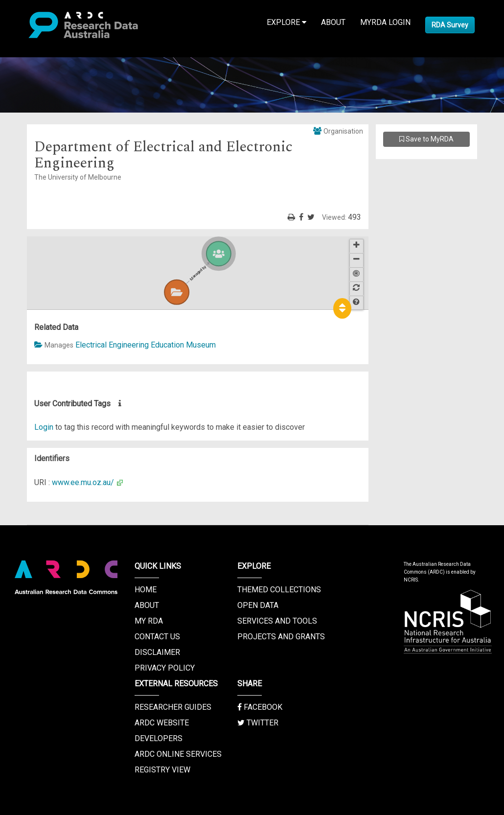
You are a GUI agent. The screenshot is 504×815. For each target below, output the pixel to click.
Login (44, 427)
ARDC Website (162, 723)
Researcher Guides (173, 707)
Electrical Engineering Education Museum (146, 345)
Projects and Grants (281, 637)
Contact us (157, 637)
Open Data (258, 605)
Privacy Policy (165, 668)
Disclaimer (157, 652)
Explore (286, 22)
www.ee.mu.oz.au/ (83, 482)
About (333, 22)
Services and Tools (277, 621)
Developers (159, 738)
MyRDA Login (385, 22)
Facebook (260, 707)
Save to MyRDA (426, 139)
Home (146, 590)
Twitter (258, 723)
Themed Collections (279, 590)
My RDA (149, 621)
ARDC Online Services (178, 754)
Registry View (162, 770)
